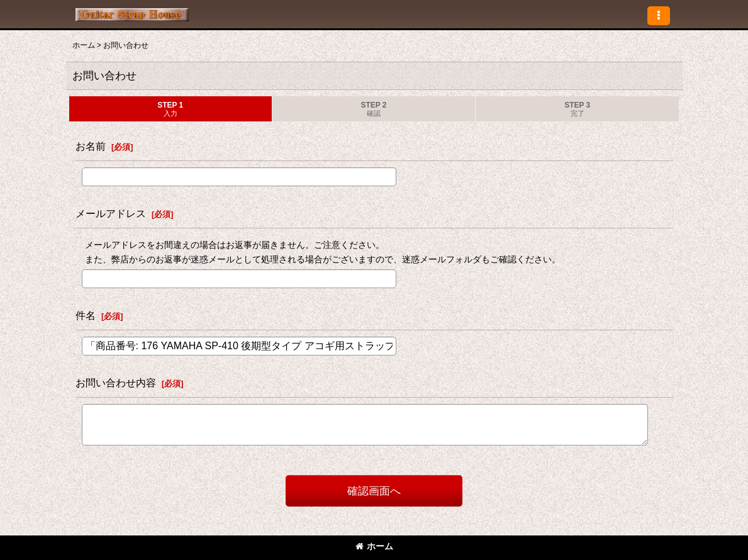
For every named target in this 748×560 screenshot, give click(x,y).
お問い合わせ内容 (116, 383)
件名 (86, 315)
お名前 (91, 146)
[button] (659, 16)
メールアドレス (111, 213)
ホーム (374, 546)
